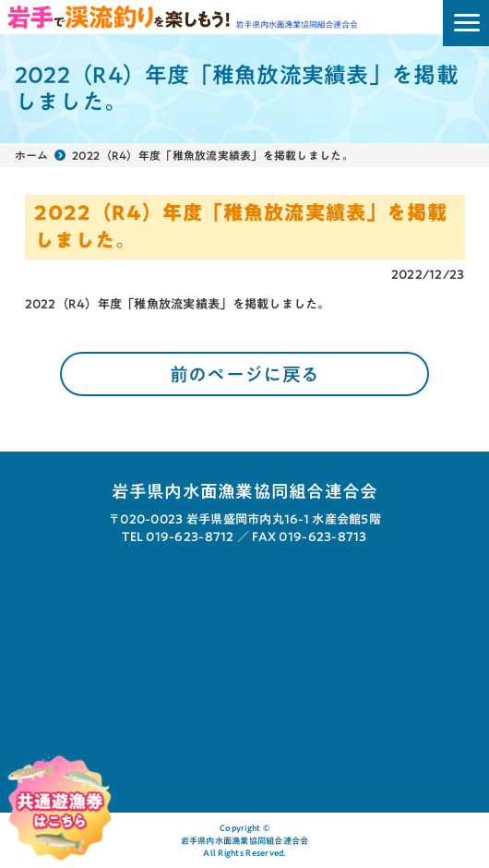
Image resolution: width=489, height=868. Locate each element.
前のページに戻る (244, 374)
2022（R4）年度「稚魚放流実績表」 (129, 304)
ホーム (32, 155)
